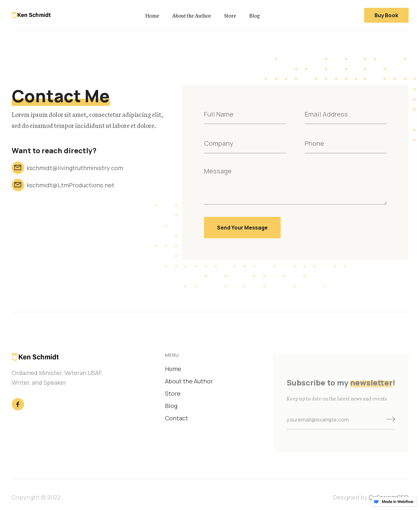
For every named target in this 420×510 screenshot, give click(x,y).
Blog (255, 15)
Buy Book (386, 15)
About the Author (192, 15)
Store (230, 15)
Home (152, 15)
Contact (177, 420)
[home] (31, 15)
